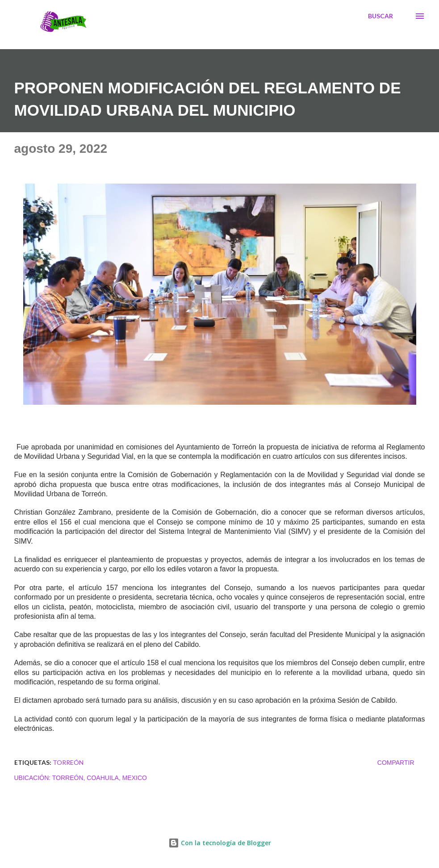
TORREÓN (68, 762)
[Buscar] (380, 16)
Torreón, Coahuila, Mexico (100, 778)
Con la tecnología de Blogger (220, 843)
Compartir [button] (396, 763)
